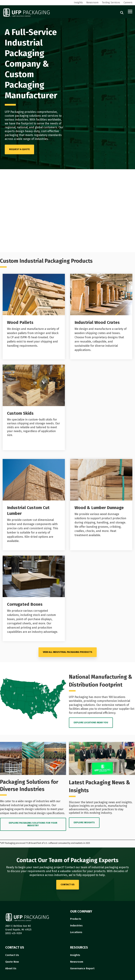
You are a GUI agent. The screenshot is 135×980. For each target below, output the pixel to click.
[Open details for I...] (101, 317)
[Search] (122, 13)
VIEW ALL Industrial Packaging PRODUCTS (68, 652)
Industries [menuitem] (76, 926)
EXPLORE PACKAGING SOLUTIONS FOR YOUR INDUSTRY (33, 824)
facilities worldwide (48, 120)
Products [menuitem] (76, 919)
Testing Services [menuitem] (111, 3)
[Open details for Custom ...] (34, 407)
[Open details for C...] (34, 598)
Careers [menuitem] (128, 3)
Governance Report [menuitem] (82, 968)
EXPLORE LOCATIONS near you (91, 722)
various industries (16, 120)
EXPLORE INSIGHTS (84, 822)
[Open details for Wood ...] (34, 317)
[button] (130, 11)
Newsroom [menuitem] (92, 3)
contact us (68, 884)
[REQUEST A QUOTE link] (19, 149)
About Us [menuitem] (11, 968)
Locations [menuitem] (76, 932)
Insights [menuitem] (78, 3)
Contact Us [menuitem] (12, 955)
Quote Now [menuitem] (12, 962)
